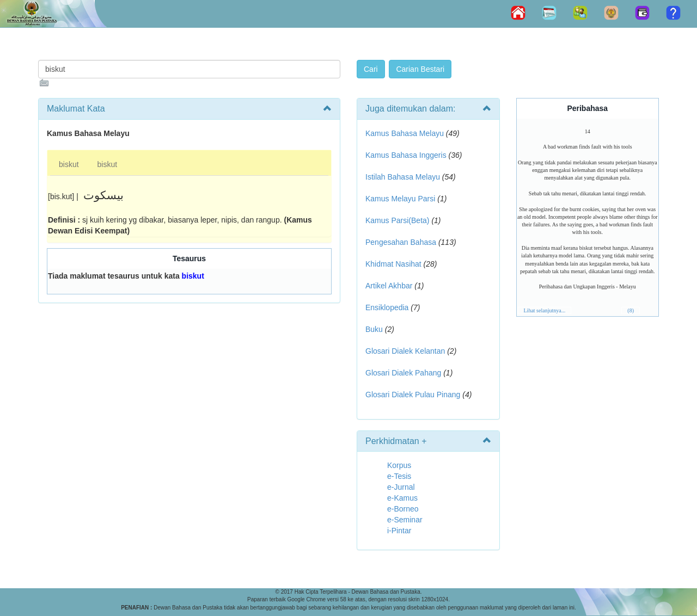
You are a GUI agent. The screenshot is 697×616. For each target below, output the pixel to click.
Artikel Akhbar (389, 286)
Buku (374, 329)
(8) (631, 310)
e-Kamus (402, 498)
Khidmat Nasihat (393, 264)
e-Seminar (405, 520)
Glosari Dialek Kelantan (405, 351)
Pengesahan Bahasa (401, 242)
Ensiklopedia (387, 307)
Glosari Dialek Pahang (403, 373)
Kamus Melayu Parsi (400, 199)
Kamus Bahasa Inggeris (406, 155)
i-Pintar (399, 531)
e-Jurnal (401, 487)
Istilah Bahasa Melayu (403, 177)
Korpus (399, 465)
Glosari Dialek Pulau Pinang (413, 395)
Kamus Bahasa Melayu (406, 133)
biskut (69, 164)
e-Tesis (399, 476)
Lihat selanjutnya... (545, 310)
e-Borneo (403, 509)
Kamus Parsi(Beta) (397, 220)
